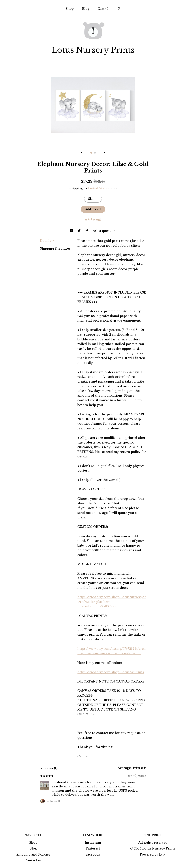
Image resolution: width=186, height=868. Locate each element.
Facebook (93, 854)
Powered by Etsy (153, 854)
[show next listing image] (104, 153)
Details (47, 241)
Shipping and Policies (33, 854)
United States (98, 188)
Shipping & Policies (55, 248)
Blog (86, 9)
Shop (70, 9)
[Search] (119, 9)
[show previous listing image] (82, 153)
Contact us (33, 860)
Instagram (93, 843)
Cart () (104, 9)
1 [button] (91, 153)
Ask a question (104, 231)
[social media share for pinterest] (87, 231)
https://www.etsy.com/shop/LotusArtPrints (111, 672)
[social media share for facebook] (72, 231)
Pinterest (93, 848)
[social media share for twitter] (80, 231)
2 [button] (95, 153)
